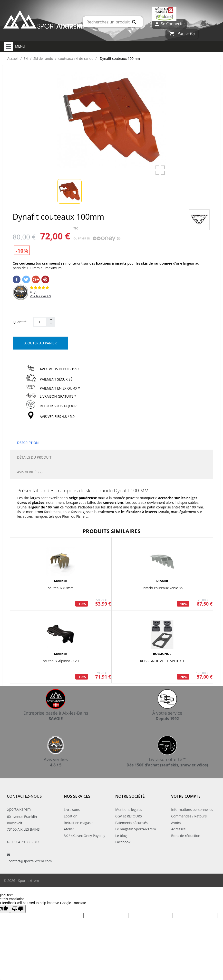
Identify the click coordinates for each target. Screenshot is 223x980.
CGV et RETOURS (129, 816)
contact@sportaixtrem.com (30, 861)
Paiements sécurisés (131, 823)
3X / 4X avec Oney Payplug (85, 836)
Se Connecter (170, 24)
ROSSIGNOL (162, 654)
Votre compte (186, 796)
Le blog (121, 836)
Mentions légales (129, 810)
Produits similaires (112, 531)
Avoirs (176, 823)
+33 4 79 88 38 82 (25, 842)
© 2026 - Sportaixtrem (21, 881)
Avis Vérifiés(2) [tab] (30, 472)
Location (71, 816)
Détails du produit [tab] (34, 457)
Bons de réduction (186, 836)
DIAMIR (162, 581)
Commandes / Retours (189, 816)
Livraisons (72, 810)
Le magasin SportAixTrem (136, 829)
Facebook (123, 842)
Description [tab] (28, 443)
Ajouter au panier (40, 343)
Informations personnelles (192, 810)
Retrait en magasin (79, 823)
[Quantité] (40, 322)
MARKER (61, 581)
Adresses (178, 829)
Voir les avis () (40, 296)
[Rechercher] (113, 22)
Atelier (69, 829)
